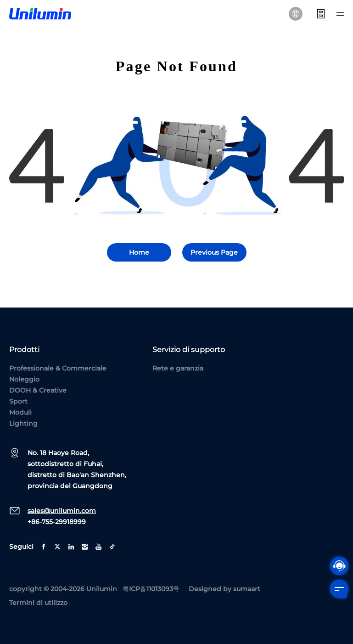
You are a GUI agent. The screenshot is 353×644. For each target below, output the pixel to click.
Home (139, 252)
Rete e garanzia (178, 368)
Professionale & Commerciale (58, 368)
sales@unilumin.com (62, 511)
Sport (18, 401)
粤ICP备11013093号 (151, 589)
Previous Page (214, 252)
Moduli (20, 412)
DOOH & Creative (38, 390)
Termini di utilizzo (38, 603)
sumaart (247, 589)
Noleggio (24, 379)
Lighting (23, 423)
